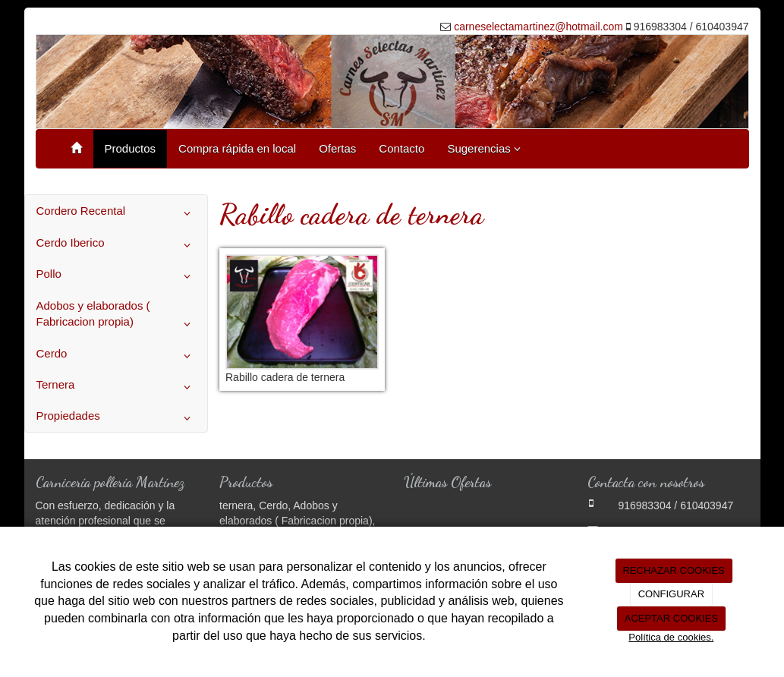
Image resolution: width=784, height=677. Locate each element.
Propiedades (116, 418)
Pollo (116, 276)
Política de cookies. (671, 637)
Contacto (401, 148)
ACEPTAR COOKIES (671, 618)
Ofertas (337, 148)
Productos (131, 148)
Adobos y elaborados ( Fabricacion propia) (116, 317)
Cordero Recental (116, 213)
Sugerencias (484, 148)
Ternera (116, 387)
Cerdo (116, 356)
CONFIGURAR (671, 594)
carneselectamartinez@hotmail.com (538, 27)
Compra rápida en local (237, 148)
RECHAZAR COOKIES (673, 570)
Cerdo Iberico (116, 245)
